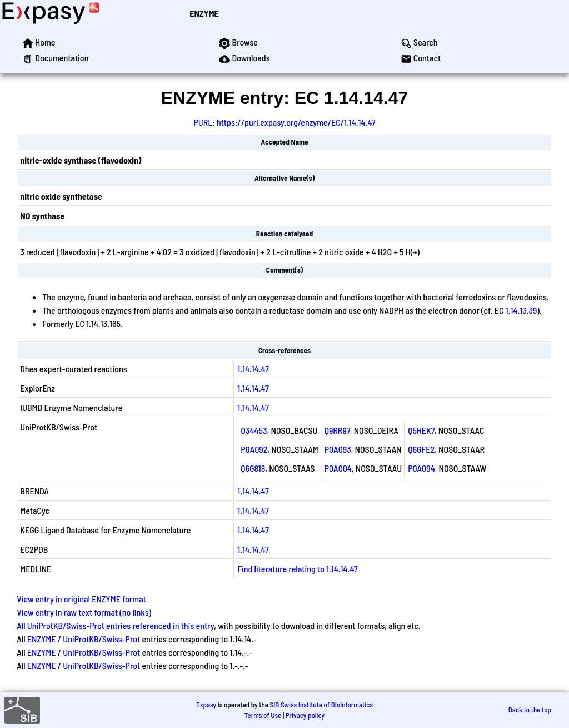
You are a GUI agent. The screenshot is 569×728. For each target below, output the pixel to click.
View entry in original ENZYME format (81, 599)
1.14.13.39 (521, 310)
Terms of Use (263, 715)
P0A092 (254, 449)
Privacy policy (305, 715)
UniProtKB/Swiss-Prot (101, 639)
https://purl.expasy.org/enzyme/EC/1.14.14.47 (296, 122)
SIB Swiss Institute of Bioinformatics (321, 705)
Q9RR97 (337, 430)
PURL (203, 122)
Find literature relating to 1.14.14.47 (297, 569)
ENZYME (204, 13)
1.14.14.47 (253, 368)
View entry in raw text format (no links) (84, 612)
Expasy (206, 705)
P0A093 (338, 449)
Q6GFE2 (421, 449)
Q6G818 (253, 468)
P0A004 (338, 468)
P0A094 (421, 468)
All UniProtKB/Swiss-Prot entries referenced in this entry (115, 625)
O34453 (254, 430)
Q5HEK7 (421, 430)
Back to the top (530, 710)
